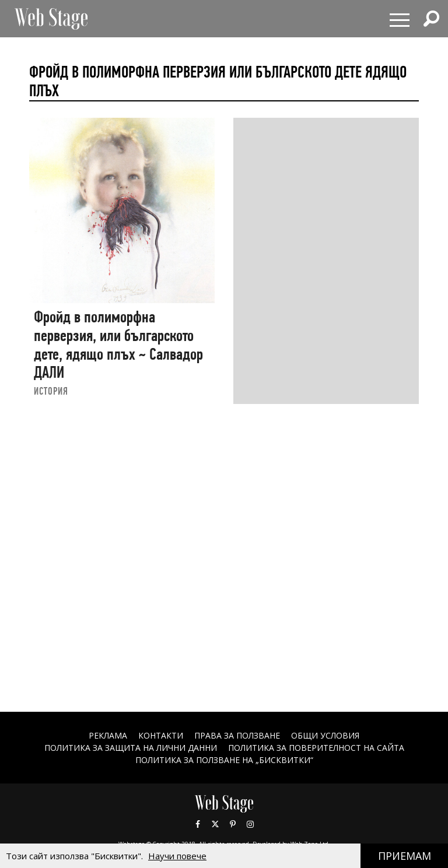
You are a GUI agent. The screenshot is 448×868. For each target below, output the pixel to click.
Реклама (108, 735)
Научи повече (177, 856)
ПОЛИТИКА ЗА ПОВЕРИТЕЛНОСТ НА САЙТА (316, 748)
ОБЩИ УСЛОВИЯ (325, 735)
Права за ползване (237, 735)
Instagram (250, 824)
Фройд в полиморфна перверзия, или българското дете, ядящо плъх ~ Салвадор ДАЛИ (118, 345)
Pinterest (233, 824)
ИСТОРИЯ (51, 391)
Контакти (161, 735)
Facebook (198, 824)
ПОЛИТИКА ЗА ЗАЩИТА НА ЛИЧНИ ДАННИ (131, 748)
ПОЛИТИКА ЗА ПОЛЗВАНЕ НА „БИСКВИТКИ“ (224, 760)
